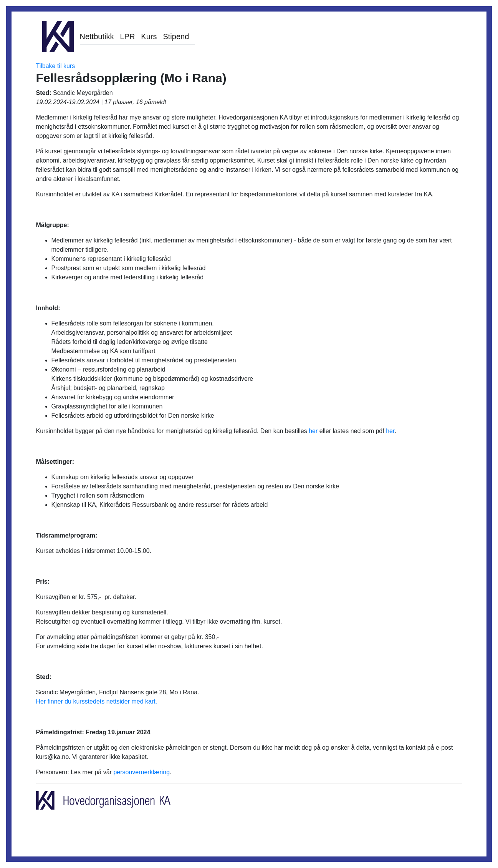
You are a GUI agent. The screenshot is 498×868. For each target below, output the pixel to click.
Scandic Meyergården (83, 93)
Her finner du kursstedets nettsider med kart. (97, 701)
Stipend (176, 37)
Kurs (149, 37)
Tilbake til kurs (56, 66)
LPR (127, 37)
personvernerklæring (141, 772)
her (313, 431)
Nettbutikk (97, 37)
